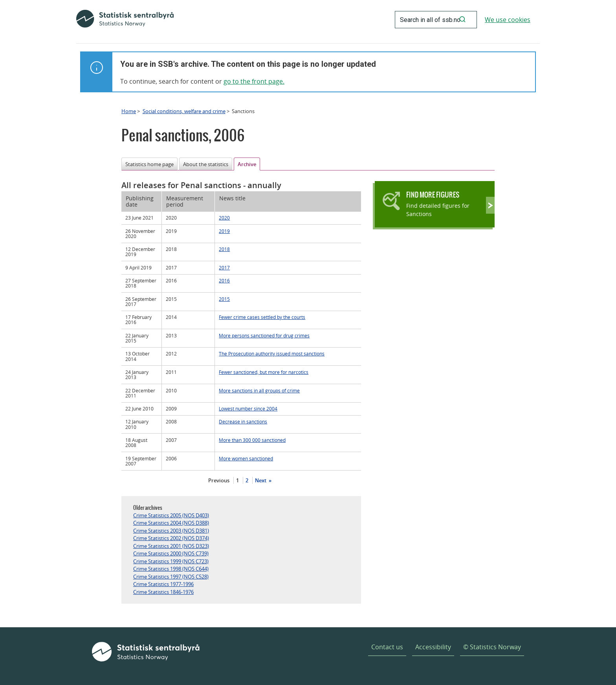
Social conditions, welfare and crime (184, 111)
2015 (224, 299)
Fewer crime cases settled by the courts (262, 317)
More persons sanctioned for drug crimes (264, 335)
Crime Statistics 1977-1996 (163, 584)
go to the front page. (254, 81)
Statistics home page (149, 164)
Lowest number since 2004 (248, 408)
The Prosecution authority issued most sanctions (272, 353)
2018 (224, 249)
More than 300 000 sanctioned (252, 440)
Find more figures (433, 195)
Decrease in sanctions (243, 421)
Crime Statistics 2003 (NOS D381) (171, 531)
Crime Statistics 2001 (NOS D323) (171, 546)
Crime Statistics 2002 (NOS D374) (171, 538)
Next (261, 480)
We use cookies (508, 20)
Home (129, 111)
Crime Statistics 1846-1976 (163, 592)
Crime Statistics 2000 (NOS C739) (171, 553)
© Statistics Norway (492, 647)
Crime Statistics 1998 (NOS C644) (171, 569)
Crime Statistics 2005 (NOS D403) (171, 515)
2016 (224, 280)
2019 (224, 231)
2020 (224, 218)
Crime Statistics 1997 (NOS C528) (171, 577)
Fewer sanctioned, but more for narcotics (264, 372)
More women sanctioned (246, 458)
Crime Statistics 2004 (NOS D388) (171, 523)
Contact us (387, 647)
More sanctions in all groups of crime (259, 390)
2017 (224, 267)
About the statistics (206, 164)
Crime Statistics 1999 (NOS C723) (171, 561)
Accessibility (433, 647)
